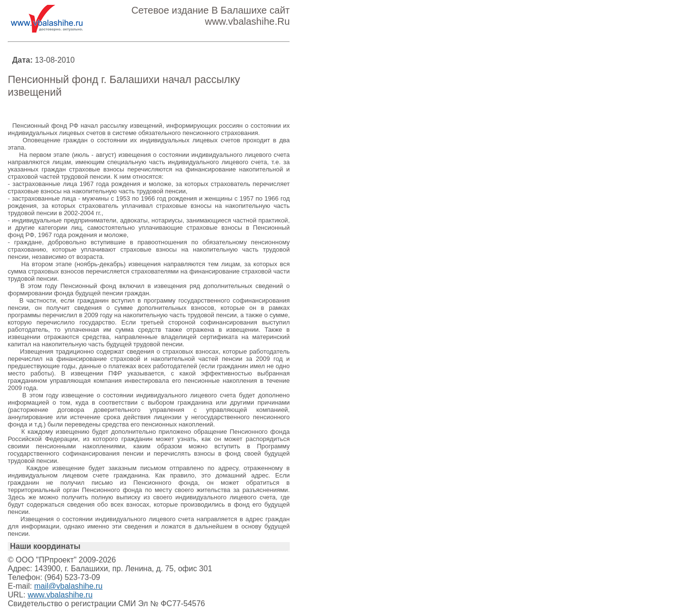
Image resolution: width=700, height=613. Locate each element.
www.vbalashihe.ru (60, 595)
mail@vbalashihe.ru (68, 586)
